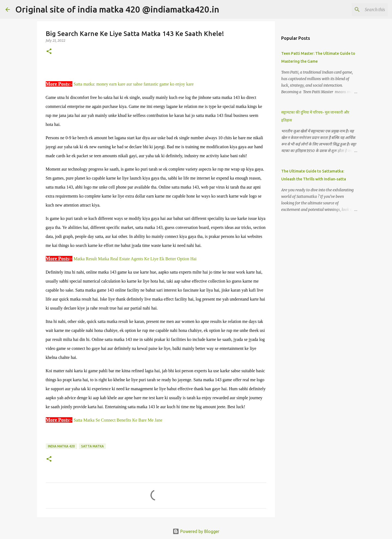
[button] (49, 52)
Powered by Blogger (196, 531)
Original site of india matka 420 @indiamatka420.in (117, 9)
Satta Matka (92, 446)
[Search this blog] (359, 10)
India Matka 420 (61, 446)
